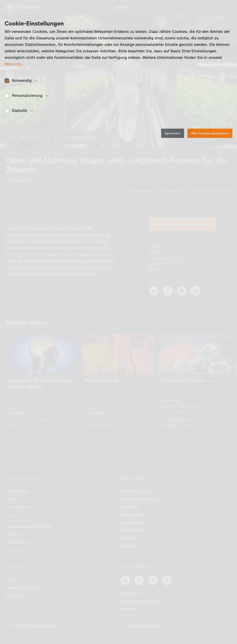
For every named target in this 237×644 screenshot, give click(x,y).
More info (13, 64)
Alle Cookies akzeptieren (210, 133)
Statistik (19, 111)
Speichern (173, 133)
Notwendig (22, 80)
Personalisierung (27, 95)
